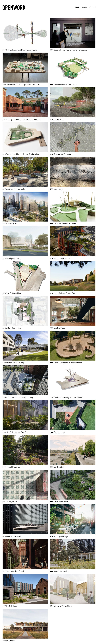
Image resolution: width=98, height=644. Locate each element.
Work (77, 8)
